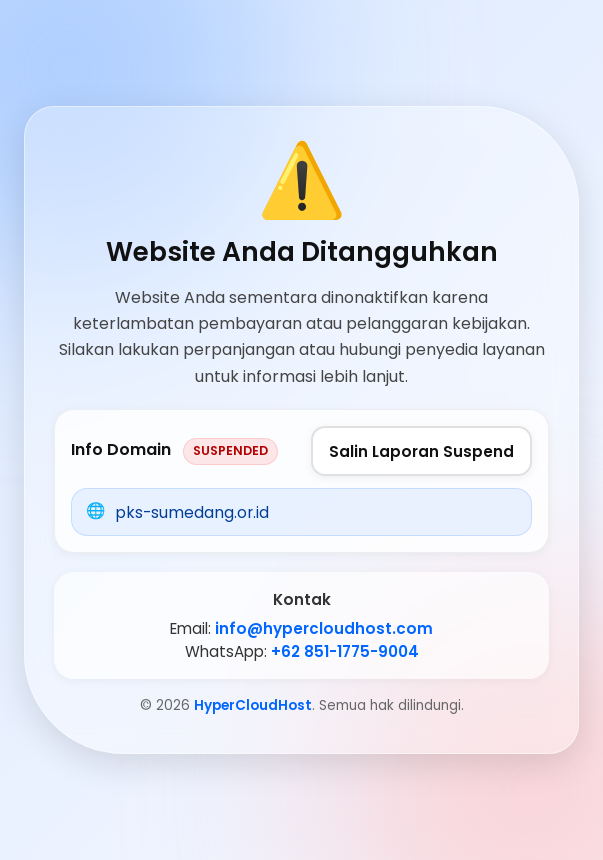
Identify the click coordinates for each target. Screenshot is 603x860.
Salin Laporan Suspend (421, 451)
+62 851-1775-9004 (345, 651)
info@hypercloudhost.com (324, 628)
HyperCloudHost (253, 705)
